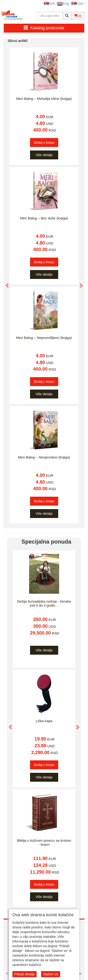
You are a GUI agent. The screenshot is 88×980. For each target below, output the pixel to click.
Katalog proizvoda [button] (44, 28)
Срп (77, 3)
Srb (49, 3)
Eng (63, 3)
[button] (5, 283)
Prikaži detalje (25, 974)
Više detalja (44, 155)
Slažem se (51, 974)
